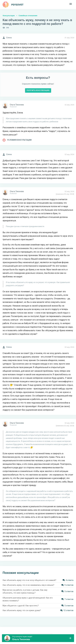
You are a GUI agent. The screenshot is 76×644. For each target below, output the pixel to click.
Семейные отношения (28, 16)
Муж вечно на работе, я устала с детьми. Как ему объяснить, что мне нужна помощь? (25, 591)
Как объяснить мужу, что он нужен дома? (22, 610)
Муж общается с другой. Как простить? (21, 606)
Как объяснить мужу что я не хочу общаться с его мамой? (29, 580)
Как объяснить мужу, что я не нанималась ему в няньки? (28, 585)
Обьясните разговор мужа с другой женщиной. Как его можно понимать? (28, 599)
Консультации (9, 16)
